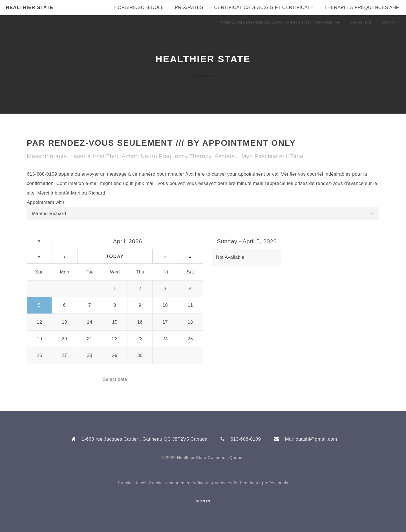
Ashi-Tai (361, 23)
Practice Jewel (132, 483)
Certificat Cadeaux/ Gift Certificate (264, 7)
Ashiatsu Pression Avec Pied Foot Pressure (280, 23)
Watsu (390, 23)
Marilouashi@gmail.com (311, 439)
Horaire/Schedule (139, 7)
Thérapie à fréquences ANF (362, 7)
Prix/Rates (189, 7)
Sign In (203, 501)
